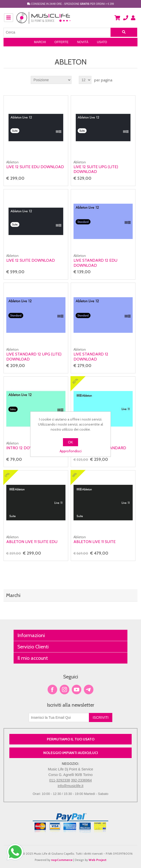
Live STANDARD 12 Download (91, 356)
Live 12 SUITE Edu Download (35, 167)
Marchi (40, 42)
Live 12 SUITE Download (31, 260)
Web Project (98, 860)
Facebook (52, 690)
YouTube (77, 690)
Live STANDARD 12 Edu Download (95, 263)
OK (70, 442)
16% (74, 475)
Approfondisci (71, 451)
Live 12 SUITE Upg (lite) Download (96, 169)
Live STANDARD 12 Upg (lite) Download (34, 356)
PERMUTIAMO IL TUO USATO (71, 739)
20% (75, 381)
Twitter (64, 690)
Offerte (61, 42)
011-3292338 (60, 780)
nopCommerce (62, 860)
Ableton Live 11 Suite (95, 542)
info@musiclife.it (70, 786)
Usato (102, 42)
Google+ (89, 690)
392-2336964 (81, 780)
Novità (83, 42)
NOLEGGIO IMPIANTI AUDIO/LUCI (71, 753)
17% (7, 475)
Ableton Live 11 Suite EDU (32, 542)
